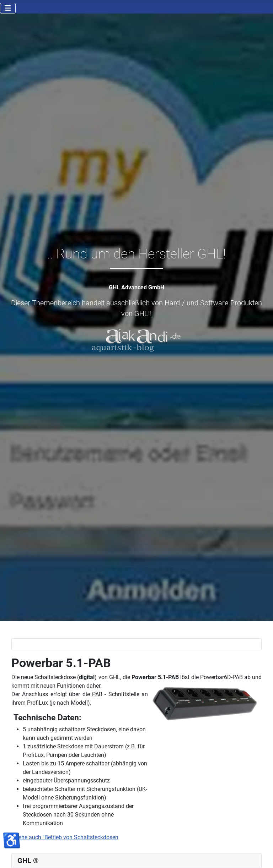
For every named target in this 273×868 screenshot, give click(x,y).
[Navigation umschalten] (8, 8)
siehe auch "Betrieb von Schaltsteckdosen (66, 837)
